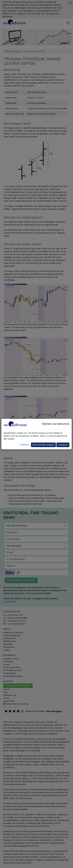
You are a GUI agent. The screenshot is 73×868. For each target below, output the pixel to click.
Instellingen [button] (25, 445)
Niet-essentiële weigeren (43, 445)
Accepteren (63, 445)
